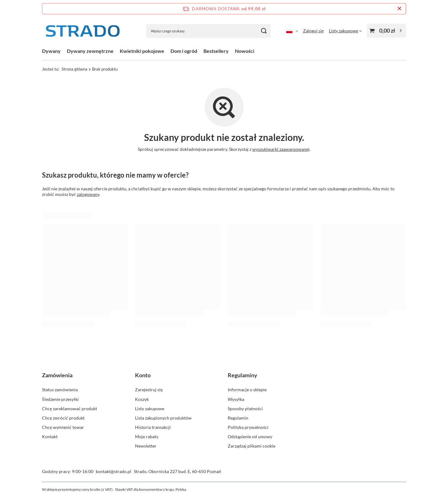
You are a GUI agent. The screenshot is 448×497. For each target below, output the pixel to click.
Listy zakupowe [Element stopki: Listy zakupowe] (150, 409)
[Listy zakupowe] (345, 31)
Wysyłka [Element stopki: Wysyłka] (236, 399)
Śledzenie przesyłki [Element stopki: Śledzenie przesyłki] (60, 399)
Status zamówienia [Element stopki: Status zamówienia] (60, 390)
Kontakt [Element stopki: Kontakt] (50, 437)
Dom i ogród (184, 51)
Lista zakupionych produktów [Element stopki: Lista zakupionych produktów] (163, 418)
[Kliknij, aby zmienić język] (292, 31)
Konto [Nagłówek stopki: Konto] (143, 375)
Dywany (51, 51)
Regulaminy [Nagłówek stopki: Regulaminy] (243, 375)
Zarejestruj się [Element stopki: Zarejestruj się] (149, 390)
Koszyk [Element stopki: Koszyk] (142, 399)
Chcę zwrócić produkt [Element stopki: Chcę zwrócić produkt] (63, 418)
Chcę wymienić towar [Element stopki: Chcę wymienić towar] (63, 427)
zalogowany (88, 194)
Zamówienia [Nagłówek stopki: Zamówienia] (57, 375)
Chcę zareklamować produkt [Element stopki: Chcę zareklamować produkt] (70, 409)
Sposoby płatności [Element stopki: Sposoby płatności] (245, 409)
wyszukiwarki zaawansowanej (281, 149)
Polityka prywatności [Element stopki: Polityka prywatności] (248, 427)
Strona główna (75, 69)
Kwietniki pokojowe (142, 51)
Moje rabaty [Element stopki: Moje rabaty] (147, 437)
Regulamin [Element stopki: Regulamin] (238, 418)
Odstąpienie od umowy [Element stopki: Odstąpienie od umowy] (250, 437)
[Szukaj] (264, 31)
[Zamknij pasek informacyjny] (399, 9)
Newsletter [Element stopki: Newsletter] (146, 446)
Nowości (245, 51)
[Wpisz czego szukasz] (208, 31)
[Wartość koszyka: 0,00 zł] (386, 31)
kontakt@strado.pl (114, 471)
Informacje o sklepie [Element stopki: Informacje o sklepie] (247, 390)
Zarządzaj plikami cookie (252, 446)
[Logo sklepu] (82, 31)
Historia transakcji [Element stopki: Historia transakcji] (153, 427)
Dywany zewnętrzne (90, 51)
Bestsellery (216, 51)
